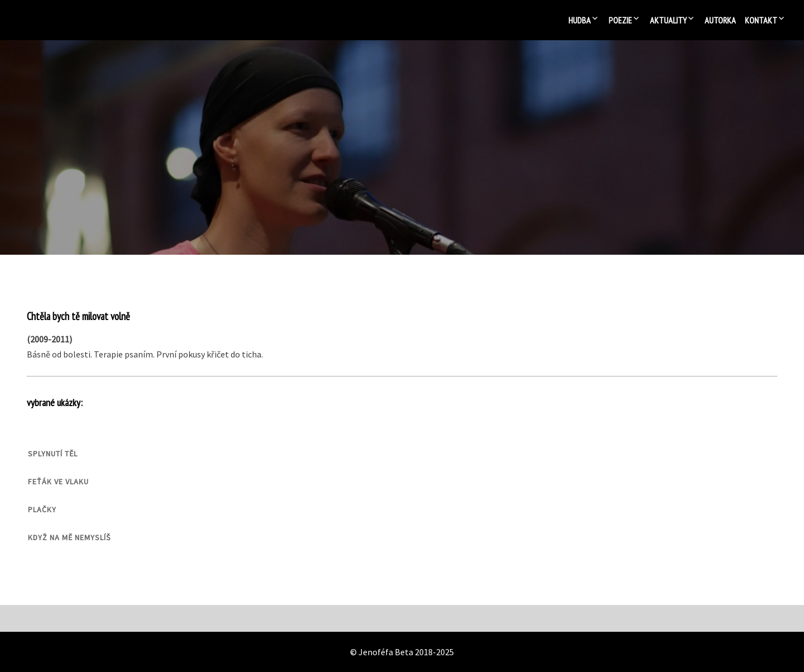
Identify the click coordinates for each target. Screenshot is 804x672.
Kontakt (761, 20)
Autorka (720, 20)
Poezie (620, 20)
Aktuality (668, 20)
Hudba (580, 20)
